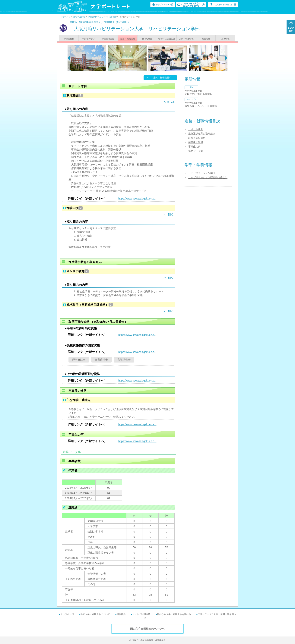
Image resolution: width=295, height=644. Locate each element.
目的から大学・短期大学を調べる (174, 614)
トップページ (65, 17)
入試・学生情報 (186, 39)
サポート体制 (196, 129)
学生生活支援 (108, 39)
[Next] (226, 58)
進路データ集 (196, 151)
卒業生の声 (194, 147)
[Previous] (69, 58)
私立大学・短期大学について (95, 614)
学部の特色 (69, 39)
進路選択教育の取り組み (202, 134)
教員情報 (206, 39)
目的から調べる (79, 17)
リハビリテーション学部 (202, 173)
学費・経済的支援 (167, 39)
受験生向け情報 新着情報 (198, 94)
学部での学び (88, 39)
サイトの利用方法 (141, 614)
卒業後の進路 (196, 142)
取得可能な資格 (197, 138)
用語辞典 (121, 614)
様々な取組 (147, 39)
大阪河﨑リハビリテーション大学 (103, 17)
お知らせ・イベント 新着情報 (201, 106)
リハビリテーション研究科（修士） (208, 177)
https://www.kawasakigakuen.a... (137, 199)
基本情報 (225, 39)
